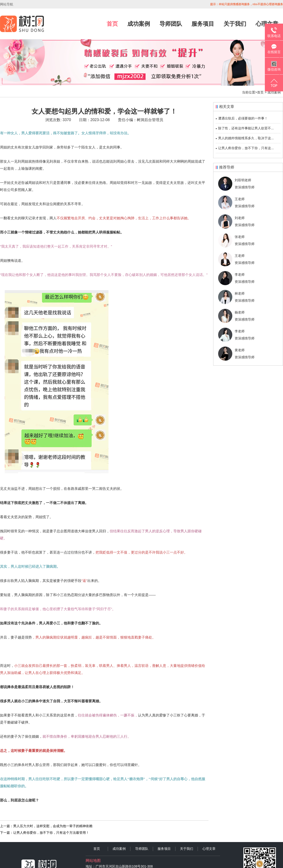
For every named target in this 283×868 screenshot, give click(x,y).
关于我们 (235, 24)
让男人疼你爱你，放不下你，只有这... (246, 148)
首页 (112, 24)
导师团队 (171, 24)
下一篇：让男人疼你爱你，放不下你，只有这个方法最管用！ (45, 833)
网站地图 (93, 861)
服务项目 (203, 24)
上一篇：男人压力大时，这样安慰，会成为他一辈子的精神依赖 (46, 826)
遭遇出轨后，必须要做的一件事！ (243, 118)
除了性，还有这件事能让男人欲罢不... (246, 128)
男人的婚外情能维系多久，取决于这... (246, 138)
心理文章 (209, 849)
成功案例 (139, 24)
